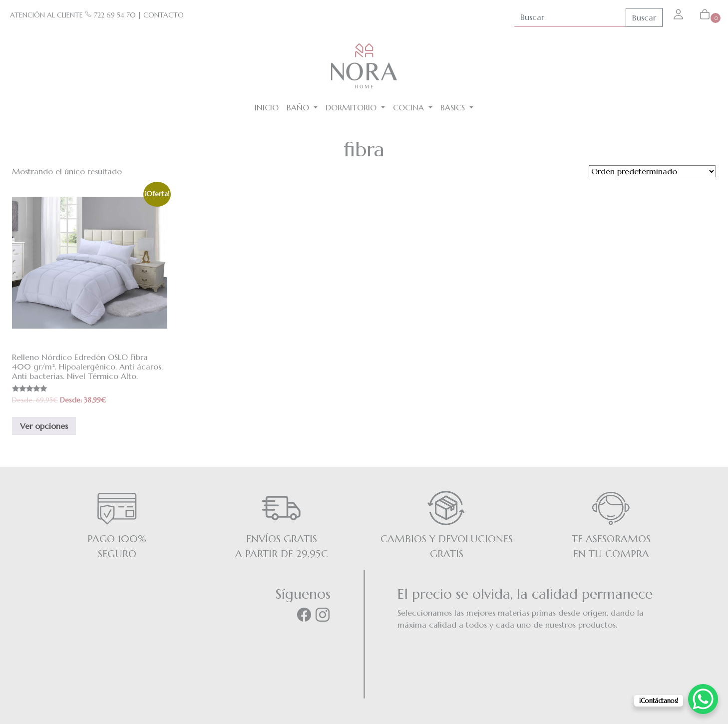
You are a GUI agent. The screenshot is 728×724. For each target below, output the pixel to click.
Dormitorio (352, 107)
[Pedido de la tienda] (652, 171)
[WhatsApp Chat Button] (703, 699)
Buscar (644, 17)
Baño (299, 107)
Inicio (267, 107)
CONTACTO (164, 15)
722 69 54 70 (110, 15)
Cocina (410, 107)
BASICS (454, 107)
